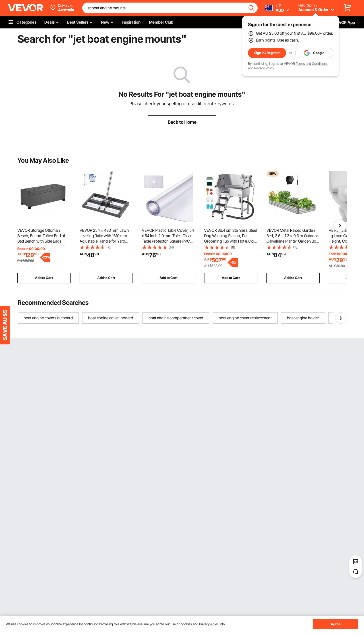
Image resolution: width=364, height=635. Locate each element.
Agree (336, 624)
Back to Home (182, 122)
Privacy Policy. (264, 68)
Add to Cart (44, 278)
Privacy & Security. (212, 624)
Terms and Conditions (312, 64)
